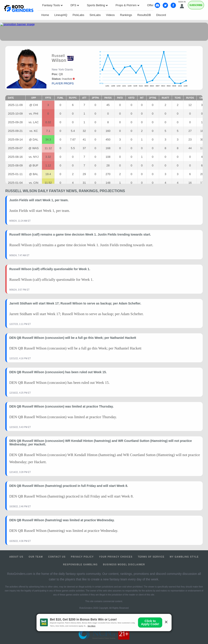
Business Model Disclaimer (124, 565)
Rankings (126, 15)
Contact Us (57, 557)
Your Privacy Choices (116, 557)
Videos (111, 15)
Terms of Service (151, 557)
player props (63, 83)
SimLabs (95, 15)
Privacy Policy (82, 557)
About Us (16, 557)
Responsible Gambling (80, 565)
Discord (161, 15)
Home (45, 15)
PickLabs (78, 15)
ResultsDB (144, 15)
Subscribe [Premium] (196, 5)
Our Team (36, 557)
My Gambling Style (184, 557)
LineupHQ (61, 15)
